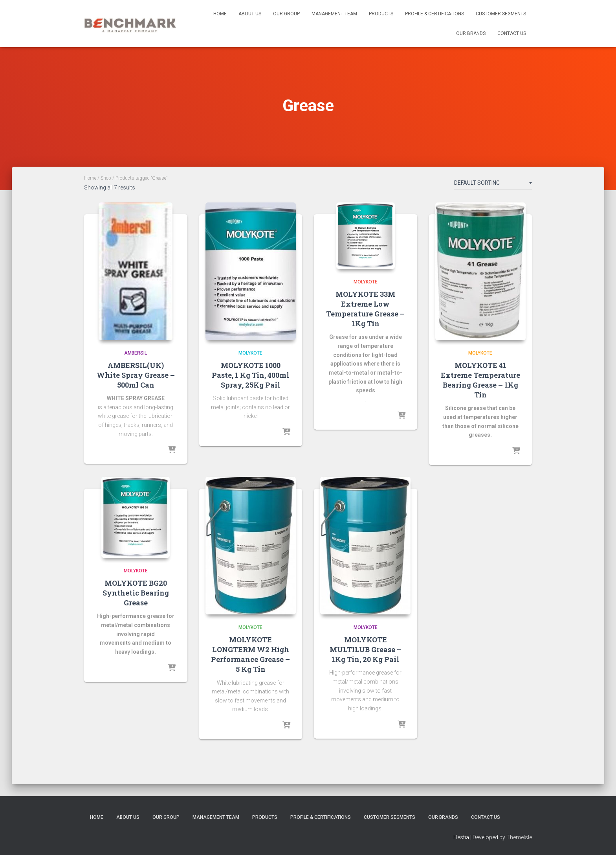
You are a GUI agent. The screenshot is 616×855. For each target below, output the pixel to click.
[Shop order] (493, 184)
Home (220, 14)
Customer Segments (501, 14)
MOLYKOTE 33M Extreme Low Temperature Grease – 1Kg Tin (365, 309)
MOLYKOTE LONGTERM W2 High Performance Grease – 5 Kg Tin (250, 655)
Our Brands (471, 33)
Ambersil (136, 353)
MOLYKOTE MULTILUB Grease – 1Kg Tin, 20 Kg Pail (366, 649)
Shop (106, 178)
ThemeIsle (519, 837)
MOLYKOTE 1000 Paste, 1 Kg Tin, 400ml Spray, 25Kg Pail (250, 375)
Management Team (334, 14)
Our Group (286, 14)
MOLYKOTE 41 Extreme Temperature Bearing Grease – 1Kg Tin (480, 380)
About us (250, 14)
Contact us (512, 33)
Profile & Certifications (434, 14)
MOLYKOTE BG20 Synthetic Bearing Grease (136, 593)
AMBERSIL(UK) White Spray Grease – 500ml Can (136, 375)
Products (381, 14)
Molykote (250, 353)
